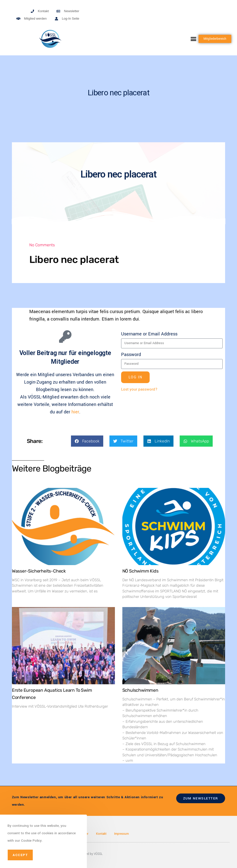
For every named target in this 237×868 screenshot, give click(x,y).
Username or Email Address (149, 334)
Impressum (121, 834)
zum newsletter (201, 798)
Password (131, 355)
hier (75, 412)
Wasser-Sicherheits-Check (39, 571)
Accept (20, 855)
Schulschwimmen (140, 690)
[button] (193, 39)
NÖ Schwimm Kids (140, 571)
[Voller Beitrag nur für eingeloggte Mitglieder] (65, 336)
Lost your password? (139, 389)
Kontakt (101, 834)
